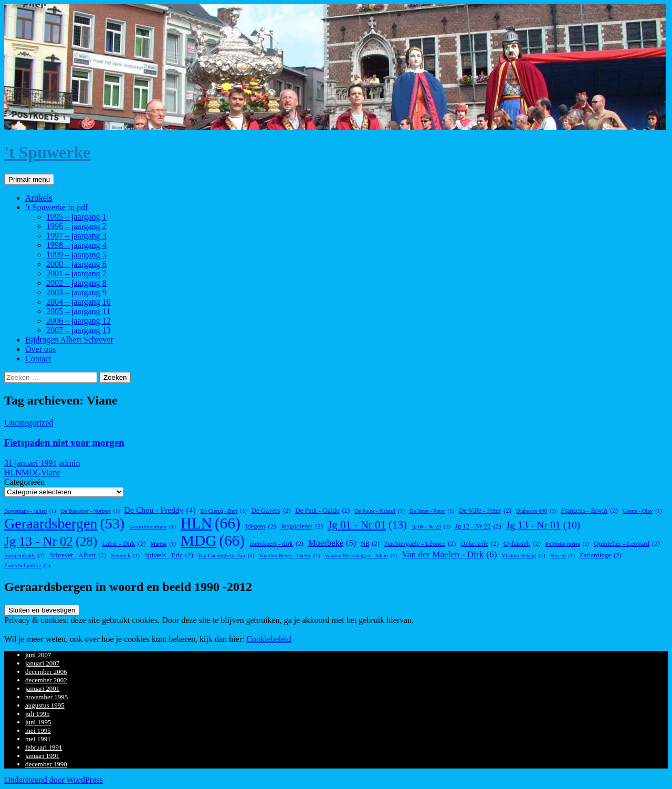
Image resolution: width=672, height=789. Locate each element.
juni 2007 (38, 655)
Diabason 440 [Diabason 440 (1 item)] (536, 511)
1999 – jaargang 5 (76, 255)
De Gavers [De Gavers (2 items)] (271, 511)
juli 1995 (38, 714)
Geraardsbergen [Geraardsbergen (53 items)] (64, 524)
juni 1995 (38, 722)
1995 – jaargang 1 (76, 217)
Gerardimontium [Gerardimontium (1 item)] (152, 527)
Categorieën (24, 482)
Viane (51, 473)
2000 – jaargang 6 (76, 264)
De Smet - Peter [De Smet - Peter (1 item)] (432, 511)
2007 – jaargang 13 (78, 330)
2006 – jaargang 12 (78, 321)
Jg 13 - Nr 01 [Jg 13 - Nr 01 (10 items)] (543, 525)
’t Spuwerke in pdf (56, 207)
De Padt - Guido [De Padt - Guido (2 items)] (322, 511)
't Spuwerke (47, 152)
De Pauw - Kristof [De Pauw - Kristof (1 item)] (379, 511)
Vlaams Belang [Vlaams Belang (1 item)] (524, 556)
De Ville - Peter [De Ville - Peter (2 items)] (485, 511)
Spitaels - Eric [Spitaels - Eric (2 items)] (169, 556)
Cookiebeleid (269, 639)
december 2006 (46, 672)
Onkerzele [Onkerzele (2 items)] (480, 544)
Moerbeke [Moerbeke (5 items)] (332, 543)
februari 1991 (44, 747)
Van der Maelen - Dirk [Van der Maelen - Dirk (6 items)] (449, 555)
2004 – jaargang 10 (78, 302)
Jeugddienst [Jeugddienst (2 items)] (302, 527)
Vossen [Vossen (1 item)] (562, 556)
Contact (38, 359)
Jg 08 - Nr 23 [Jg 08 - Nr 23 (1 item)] (431, 527)
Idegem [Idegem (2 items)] (261, 527)
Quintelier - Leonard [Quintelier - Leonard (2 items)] (627, 544)
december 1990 (46, 764)
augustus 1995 (45, 705)
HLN (13, 473)
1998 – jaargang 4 (76, 245)
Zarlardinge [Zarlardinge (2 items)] (601, 556)
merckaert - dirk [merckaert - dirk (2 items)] (276, 544)
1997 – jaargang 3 (76, 236)
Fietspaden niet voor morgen (64, 443)
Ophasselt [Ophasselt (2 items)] (522, 544)
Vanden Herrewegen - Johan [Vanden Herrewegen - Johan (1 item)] (361, 556)
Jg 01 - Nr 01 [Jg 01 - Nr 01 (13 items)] (367, 525)
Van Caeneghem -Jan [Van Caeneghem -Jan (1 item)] (226, 556)
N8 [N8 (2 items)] (370, 544)
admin (69, 463)
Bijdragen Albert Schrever (69, 340)
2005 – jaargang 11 (78, 311)
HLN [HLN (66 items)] (211, 523)
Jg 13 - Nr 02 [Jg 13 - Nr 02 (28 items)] (51, 542)
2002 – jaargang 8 (76, 283)
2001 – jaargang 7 (76, 273)
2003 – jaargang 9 (76, 292)
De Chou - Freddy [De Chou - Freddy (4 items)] (160, 510)
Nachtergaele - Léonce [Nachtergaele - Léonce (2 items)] (420, 544)
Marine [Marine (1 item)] (163, 544)
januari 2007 (42, 663)
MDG (31, 473)
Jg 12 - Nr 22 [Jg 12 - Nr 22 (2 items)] (478, 527)
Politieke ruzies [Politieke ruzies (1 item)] (567, 544)
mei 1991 (38, 739)
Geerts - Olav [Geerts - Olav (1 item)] (642, 511)
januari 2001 (42, 688)
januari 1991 (42, 756)
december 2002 (46, 680)
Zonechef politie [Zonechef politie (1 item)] (27, 565)
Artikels (39, 198)
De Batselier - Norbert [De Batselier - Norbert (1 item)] (90, 511)
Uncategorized (29, 423)
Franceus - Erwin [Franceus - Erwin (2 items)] (589, 511)
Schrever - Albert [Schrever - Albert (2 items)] (78, 556)
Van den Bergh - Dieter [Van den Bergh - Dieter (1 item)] (289, 556)
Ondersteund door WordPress (54, 780)
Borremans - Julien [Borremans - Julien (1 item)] (30, 511)
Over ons (40, 349)
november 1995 (46, 697)
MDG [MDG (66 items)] (213, 541)
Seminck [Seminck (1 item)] (125, 556)
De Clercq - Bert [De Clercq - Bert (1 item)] (224, 511)
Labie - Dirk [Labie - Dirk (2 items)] (124, 544)
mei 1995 (38, 730)
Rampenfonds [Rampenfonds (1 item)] (24, 556)
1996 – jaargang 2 (76, 226)
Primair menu (29, 179)
